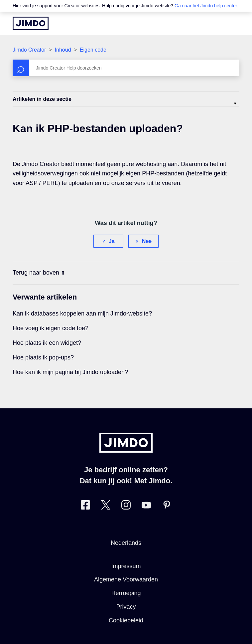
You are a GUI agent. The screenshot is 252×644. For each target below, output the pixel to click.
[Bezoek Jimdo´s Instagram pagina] (126, 506)
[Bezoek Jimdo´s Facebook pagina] (85, 506)
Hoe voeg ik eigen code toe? (51, 328)
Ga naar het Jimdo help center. (206, 6)
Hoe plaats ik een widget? (47, 343)
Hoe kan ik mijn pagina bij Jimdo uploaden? (70, 372)
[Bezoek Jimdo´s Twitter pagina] (106, 506)
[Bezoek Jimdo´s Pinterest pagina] (167, 506)
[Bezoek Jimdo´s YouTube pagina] (146, 506)
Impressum (126, 566)
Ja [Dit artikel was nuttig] (112, 241)
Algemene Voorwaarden (126, 579)
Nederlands (126, 543)
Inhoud (63, 50)
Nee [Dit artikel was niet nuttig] (147, 241)
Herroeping (126, 593)
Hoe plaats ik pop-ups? (43, 357)
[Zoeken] (126, 68)
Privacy (126, 607)
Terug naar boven (39, 273)
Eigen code (93, 50)
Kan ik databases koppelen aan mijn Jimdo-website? (82, 314)
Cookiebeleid (126, 620)
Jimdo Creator (29, 50)
